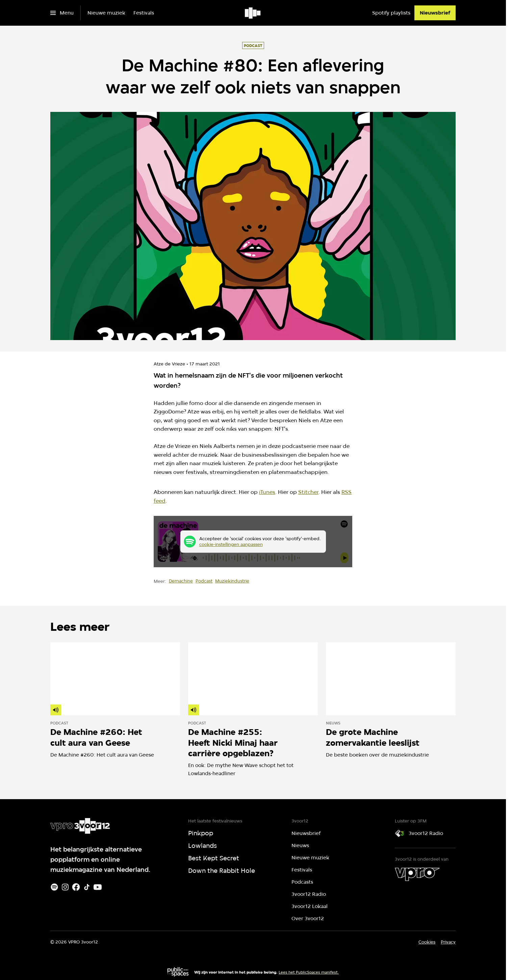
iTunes (267, 492)
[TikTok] (87, 887)
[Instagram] (65, 887)
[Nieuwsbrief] (435, 13)
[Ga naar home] (253, 13)
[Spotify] (54, 887)
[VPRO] (417, 874)
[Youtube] (98, 887)
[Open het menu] (62, 13)
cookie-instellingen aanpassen (231, 544)
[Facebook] (76, 887)
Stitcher (308, 492)
